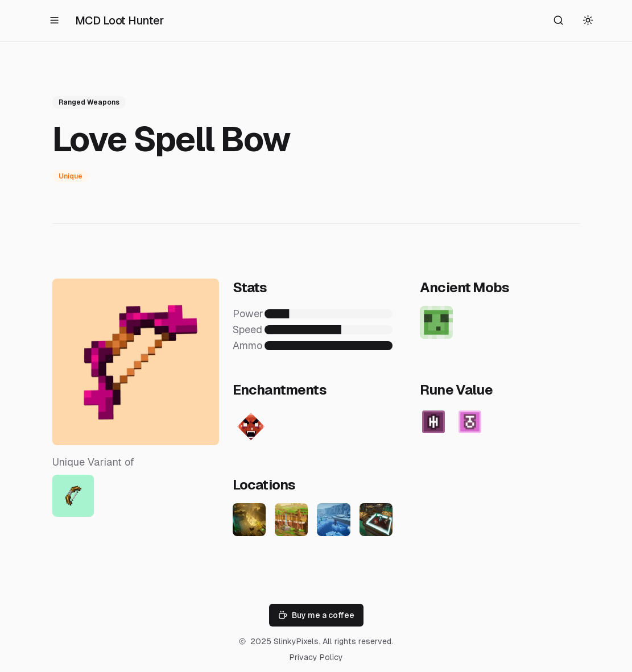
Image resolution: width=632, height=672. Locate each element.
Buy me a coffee (316, 615)
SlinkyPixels (296, 641)
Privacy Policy (316, 657)
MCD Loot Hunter (119, 20)
